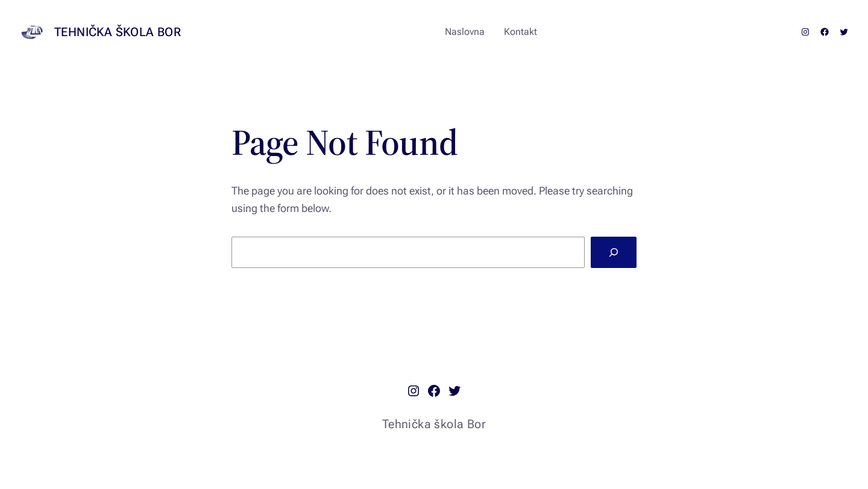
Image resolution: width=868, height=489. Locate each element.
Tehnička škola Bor (118, 32)
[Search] (614, 252)
